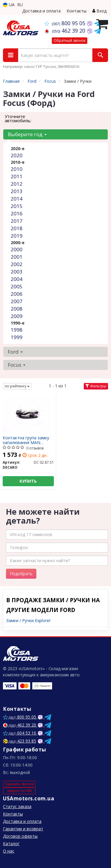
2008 (17, 309)
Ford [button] (15, 352)
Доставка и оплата (41, 11)
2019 (17, 236)
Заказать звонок (19, 784)
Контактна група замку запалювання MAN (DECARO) (26, 440)
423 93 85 (20, 741)
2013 (17, 191)
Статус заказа (17, 806)
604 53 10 (20, 733)
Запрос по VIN (19, 791)
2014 (17, 199)
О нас (9, 851)
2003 (17, 272)
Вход (99, 11)
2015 (17, 206)
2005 (17, 286)
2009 (17, 316)
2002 (17, 264)
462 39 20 (66, 31)
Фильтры (96, 386)
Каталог (11, 844)
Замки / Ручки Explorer (28, 620)
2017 (17, 221)
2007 (17, 301)
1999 (17, 337)
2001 (17, 257)
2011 (17, 176)
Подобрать (21, 574)
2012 (17, 184)
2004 (17, 279)
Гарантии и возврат (23, 829)
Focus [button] (17, 365)
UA (9, 5)
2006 (17, 294)
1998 (17, 330)
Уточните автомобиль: (18, 118)
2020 (17, 155)
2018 (17, 228)
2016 (17, 213)
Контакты (77, 11)
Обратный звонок (70, 40)
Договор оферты (20, 836)
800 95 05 (66, 23)
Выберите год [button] (27, 134)
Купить (28, 481)
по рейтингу (17, 386)
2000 (17, 249)
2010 (17, 169)
